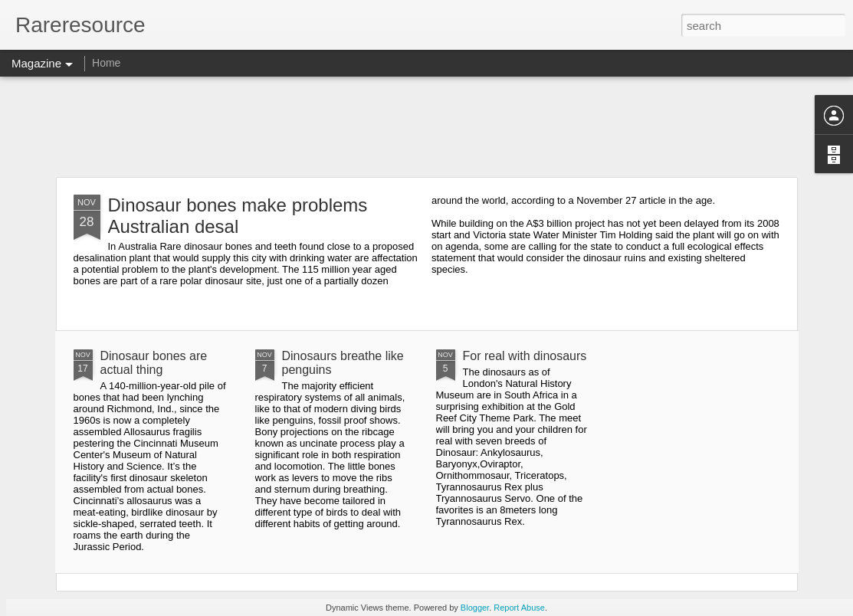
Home (106, 63)
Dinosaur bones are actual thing (154, 363)
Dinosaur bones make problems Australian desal (238, 216)
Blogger (475, 608)
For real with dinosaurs (525, 356)
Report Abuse (519, 608)
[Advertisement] (426, 126)
